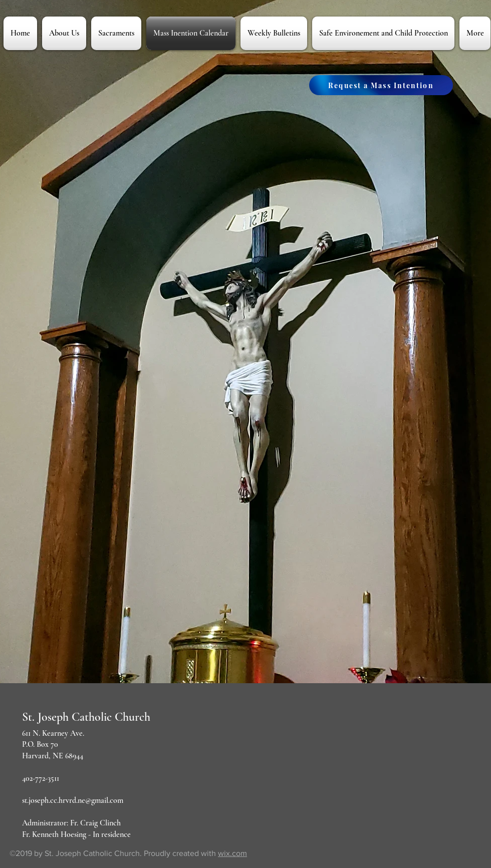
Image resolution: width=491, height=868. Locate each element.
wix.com (232, 853)
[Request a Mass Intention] (381, 85)
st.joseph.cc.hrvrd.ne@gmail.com (73, 800)
